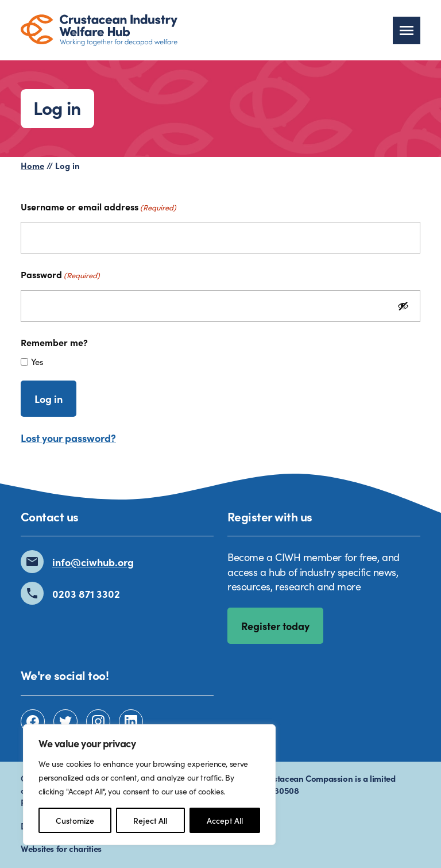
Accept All (225, 820)
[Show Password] (403, 306)
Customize (75, 820)
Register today (275, 626)
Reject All (150, 820)
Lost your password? (68, 438)
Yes (37, 362)
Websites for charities (61, 848)
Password (60, 274)
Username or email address (98, 206)
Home (32, 165)
